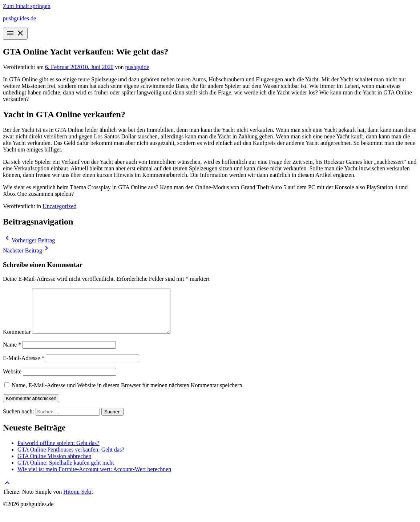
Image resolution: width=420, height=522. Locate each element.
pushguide (137, 67)
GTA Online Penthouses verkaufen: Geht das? (71, 458)
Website (12, 380)
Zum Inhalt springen (27, 6)
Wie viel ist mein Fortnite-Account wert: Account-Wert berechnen (94, 478)
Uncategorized (59, 206)
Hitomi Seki (77, 500)
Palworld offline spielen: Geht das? (58, 452)
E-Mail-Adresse (24, 367)
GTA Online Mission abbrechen (54, 465)
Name (12, 353)
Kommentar (17, 341)
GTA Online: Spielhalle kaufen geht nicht (66, 471)
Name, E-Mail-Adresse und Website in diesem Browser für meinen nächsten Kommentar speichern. (128, 394)
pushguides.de (19, 18)
